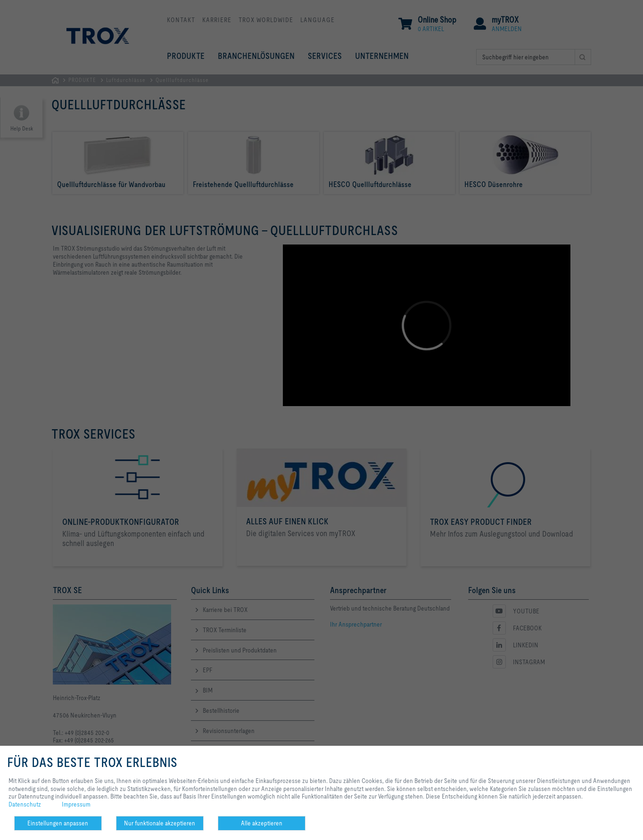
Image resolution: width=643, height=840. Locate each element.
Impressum (76, 804)
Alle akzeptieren (262, 823)
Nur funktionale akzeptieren (160, 823)
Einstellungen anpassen (58, 823)
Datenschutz (25, 804)
